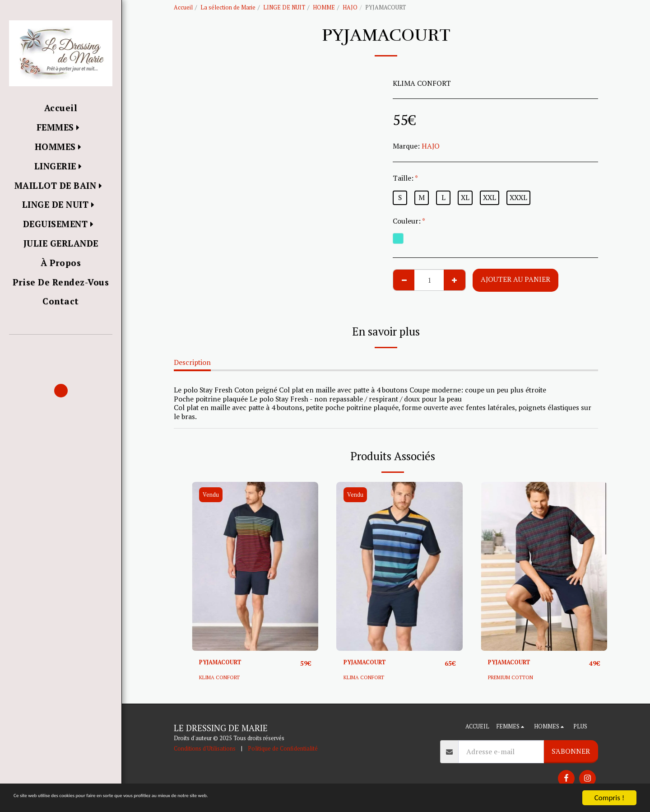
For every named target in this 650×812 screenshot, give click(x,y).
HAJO (350, 7)
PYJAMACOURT (226, 663)
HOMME (324, 7)
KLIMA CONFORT (222, 678)
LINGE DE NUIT (284, 7)
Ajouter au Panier (515, 279)
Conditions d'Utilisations (205, 749)
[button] (61, 348)
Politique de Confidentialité (283, 749)
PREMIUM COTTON (514, 678)
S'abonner (571, 751)
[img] (255, 566)
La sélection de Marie (228, 7)
